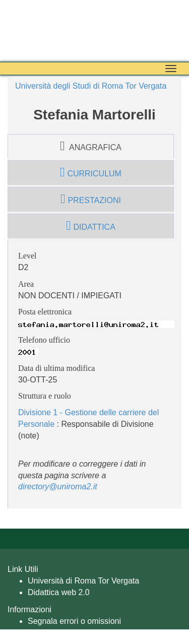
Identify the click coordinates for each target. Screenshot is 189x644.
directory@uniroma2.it (58, 487)
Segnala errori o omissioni (74, 621)
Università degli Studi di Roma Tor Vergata (91, 86)
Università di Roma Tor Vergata (83, 581)
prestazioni (91, 199)
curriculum (91, 172)
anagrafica (91, 146)
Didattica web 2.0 (59, 592)
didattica (91, 226)
